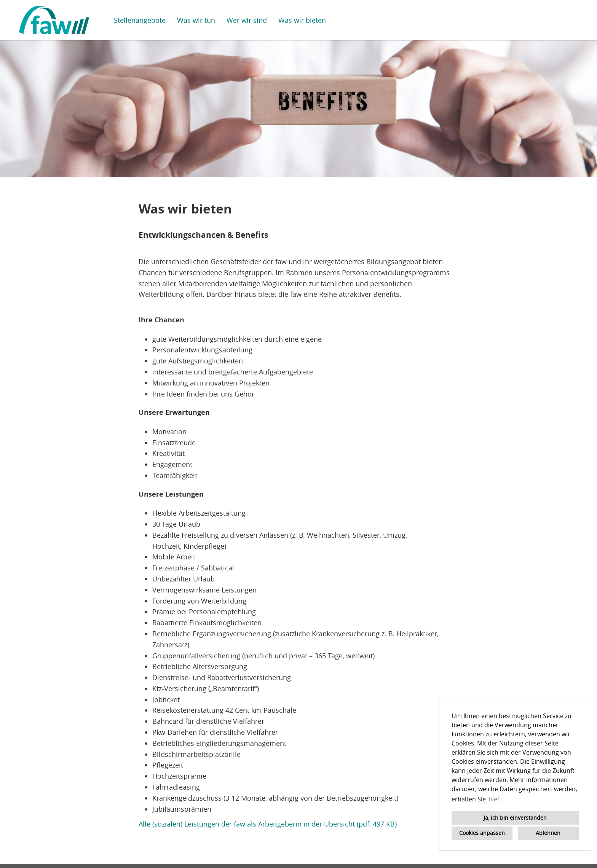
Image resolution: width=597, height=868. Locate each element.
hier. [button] (495, 799)
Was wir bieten (302, 20)
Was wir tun (196, 20)
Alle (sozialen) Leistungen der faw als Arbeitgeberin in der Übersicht (247, 824)
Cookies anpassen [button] (482, 833)
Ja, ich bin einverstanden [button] (515, 818)
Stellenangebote (140, 20)
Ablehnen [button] (548, 833)
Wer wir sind (247, 20)
